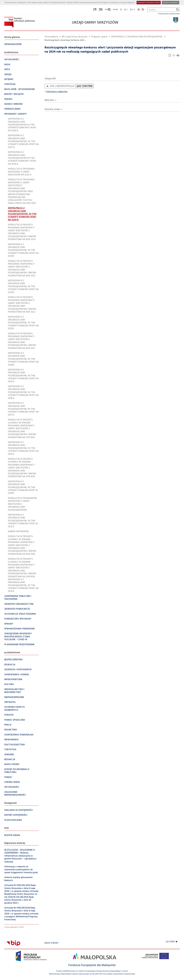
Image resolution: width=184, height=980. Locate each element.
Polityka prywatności (171, 3)
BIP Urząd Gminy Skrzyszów (75, 37)
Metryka (49, 100)
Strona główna (51, 37)
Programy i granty (99, 37)
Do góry (172, 942)
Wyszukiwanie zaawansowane (169, 14)
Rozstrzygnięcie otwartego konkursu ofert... (65, 40)
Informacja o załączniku (56, 92)
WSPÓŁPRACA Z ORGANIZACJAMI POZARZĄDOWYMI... (137, 37)
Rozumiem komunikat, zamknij (149, 3)
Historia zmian (52, 109)
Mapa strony (51, 943)
